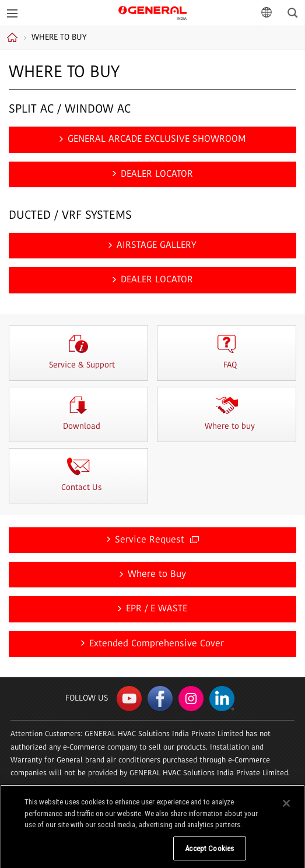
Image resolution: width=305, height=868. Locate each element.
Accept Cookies (209, 853)
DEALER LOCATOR (157, 174)
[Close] (286, 807)
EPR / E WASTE (157, 609)
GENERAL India (152, 12)
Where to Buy (157, 575)
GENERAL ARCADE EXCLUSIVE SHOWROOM (157, 139)
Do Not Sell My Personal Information (107, 853)
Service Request (157, 540)
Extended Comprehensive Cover (157, 644)
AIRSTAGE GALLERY (157, 246)
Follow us (87, 699)
